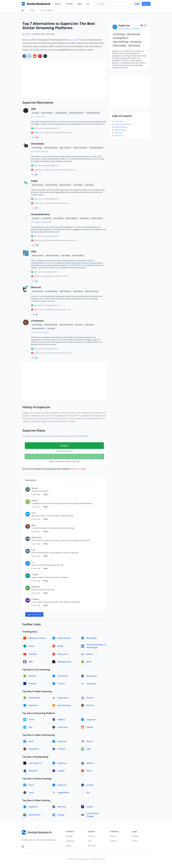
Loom (31, 793)
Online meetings (119, 46)
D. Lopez (35, 574)
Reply (46, 494)
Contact (91, 836)
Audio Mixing (89, 185)
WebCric (90, 763)
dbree (89, 662)
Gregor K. (28, 34)
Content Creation (97, 218)
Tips (90, 841)
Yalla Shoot (63, 676)
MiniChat (62, 807)
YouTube (33, 654)
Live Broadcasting (61, 113)
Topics (80, 4)
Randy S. (35, 501)
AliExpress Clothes (37, 638)
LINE (88, 749)
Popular (58, 4)
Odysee (90, 727)
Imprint (113, 841)
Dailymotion (63, 698)
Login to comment (34, 614)
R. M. (33, 550)
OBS (33, 109)
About (113, 836)
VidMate (61, 720)
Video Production (47, 113)
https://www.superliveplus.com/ (131, 29)
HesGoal (32, 676)
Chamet (90, 785)
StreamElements (40, 214)
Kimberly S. (36, 587)
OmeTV (90, 741)
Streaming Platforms (96, 148)
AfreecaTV (33, 771)
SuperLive (73, 40)
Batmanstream (64, 705)
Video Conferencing (93, 113)
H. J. (33, 562)
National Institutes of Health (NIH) (96, 646)
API (88, 4)
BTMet (60, 646)
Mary (33, 525)
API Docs (92, 846)
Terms (135, 841)
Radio (89, 771)
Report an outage (78, 469)
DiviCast (90, 705)
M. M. (34, 513)
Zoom (31, 741)
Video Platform (59, 218)
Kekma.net (62, 654)
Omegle (61, 815)
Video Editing (78, 185)
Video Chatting (134, 46)
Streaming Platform (38, 328)
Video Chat (79, 325)
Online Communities (80, 148)
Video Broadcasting (51, 148)
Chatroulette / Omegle (93, 815)
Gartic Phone (35, 815)
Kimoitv (90, 698)
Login (137, 4)
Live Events (51, 328)
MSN (31, 662)
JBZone (90, 654)
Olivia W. (35, 488)
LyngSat (61, 771)
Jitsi (88, 793)
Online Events (89, 325)
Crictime (61, 684)
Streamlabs (37, 144)
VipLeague (91, 684)
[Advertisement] (64, 79)
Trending (69, 4)
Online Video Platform (77, 113)
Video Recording (78, 256)
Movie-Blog (91, 638)
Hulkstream (92, 676)
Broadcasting (84, 218)
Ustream (33, 684)
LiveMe (90, 807)
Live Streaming (47, 10)
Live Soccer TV (35, 763)
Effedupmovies (64, 662)
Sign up (146, 4)
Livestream (37, 321)
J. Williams (35, 599)
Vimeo (31, 720)
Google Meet (63, 793)
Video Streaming (37, 185)
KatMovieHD (34, 698)
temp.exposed (64, 638)
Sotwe (31, 646)
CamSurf (61, 749)
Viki (30, 727)
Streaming (35, 113)
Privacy (135, 836)
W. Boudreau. (37, 537)
